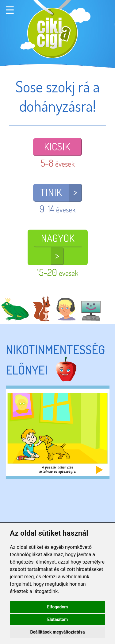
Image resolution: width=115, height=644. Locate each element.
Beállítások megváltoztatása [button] (58, 632)
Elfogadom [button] (58, 607)
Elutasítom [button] (57, 619)
